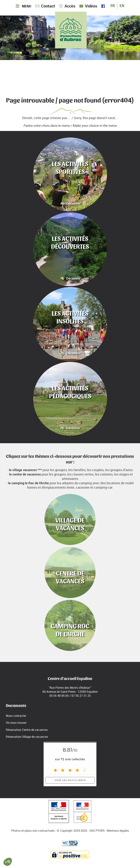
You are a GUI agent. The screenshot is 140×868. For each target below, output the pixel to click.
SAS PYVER (97, 831)
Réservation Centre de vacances (27, 730)
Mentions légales (118, 831)
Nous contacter (16, 716)
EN (122, 5)
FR (113, 5)
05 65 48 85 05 (59, 696)
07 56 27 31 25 (81, 696)
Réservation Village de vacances (27, 737)
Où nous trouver (16, 723)
